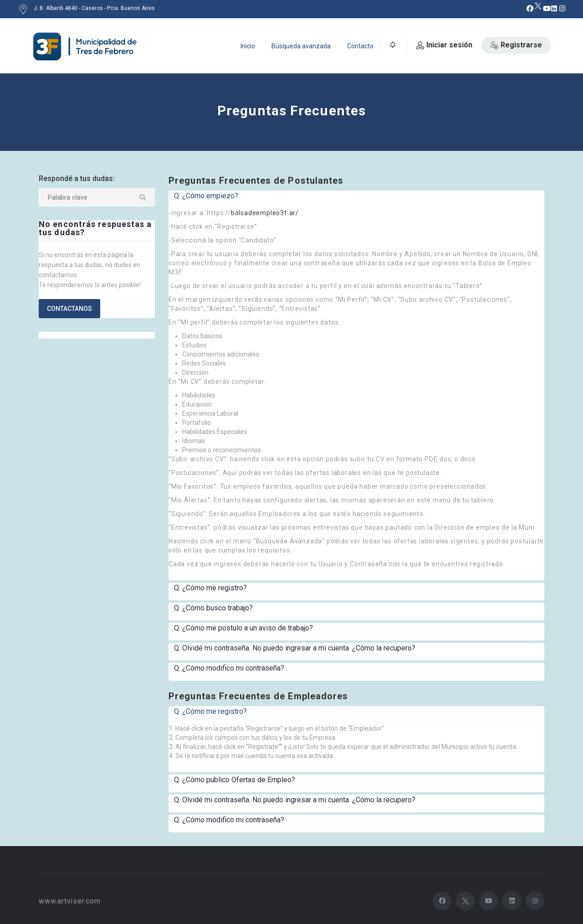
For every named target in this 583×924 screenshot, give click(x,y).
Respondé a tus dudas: (77, 178)
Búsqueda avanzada (301, 46)
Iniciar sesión (444, 45)
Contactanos (69, 309)
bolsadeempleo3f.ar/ (265, 213)
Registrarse (516, 45)
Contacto (360, 46)
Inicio (248, 46)
